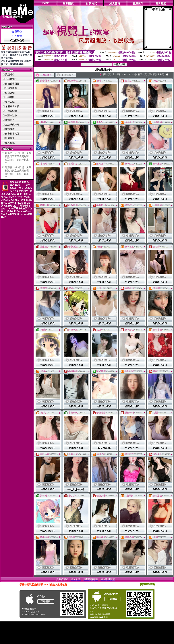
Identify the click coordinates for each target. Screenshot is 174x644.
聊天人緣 (10, 102)
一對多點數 (11, 111)
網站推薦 (10, 129)
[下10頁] (152, 74)
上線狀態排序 (12, 125)
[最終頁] (161, 74)
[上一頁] (116, 74)
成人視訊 (10, 143)
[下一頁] (143, 74)
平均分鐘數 (11, 88)
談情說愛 (10, 138)
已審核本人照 (12, 134)
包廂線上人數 (12, 106)
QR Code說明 (147, 584)
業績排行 (10, 75)
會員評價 (10, 93)
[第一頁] (107, 74)
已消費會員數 (12, 84)
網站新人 (10, 120)
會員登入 (17, 32)
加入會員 (17, 36)
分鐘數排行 (11, 79)
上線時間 (10, 97)
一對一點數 (11, 115)
